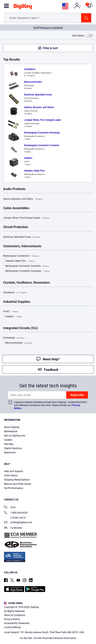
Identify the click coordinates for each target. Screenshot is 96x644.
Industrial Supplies (17, 302)
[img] (23, 7)
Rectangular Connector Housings (27, 271)
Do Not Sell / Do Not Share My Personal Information (48, 638)
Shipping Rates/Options (17, 480)
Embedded (14, 338)
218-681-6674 (15, 518)
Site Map (9, 444)
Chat (10, 508)
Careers (8, 440)
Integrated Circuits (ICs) (21, 328)
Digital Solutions (13, 448)
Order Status (11, 476)
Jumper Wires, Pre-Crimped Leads (26, 218)
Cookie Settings (12, 627)
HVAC (11, 312)
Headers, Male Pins (20, 261)
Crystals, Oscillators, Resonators (27, 283)
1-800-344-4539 (16, 513)
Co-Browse (13, 528)
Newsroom (10, 453)
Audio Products (14, 189)
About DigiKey (12, 427)
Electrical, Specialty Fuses (22, 237)
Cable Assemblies (16, 208)
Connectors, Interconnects (22, 246)
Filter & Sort (50, 48)
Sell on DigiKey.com (15, 436)
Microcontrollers (19, 343)
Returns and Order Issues (18, 484)
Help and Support (14, 471)
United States (13, 603)
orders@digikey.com (18, 523)
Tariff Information (14, 488)
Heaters (14, 317)
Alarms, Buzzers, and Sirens (23, 199)
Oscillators (15, 293)
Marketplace (11, 431)
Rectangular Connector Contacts (27, 266)
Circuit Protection (16, 227)
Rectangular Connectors (21, 256)
